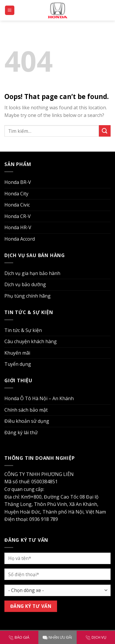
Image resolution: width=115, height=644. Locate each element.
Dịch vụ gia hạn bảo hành (32, 273)
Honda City (16, 194)
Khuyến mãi (17, 353)
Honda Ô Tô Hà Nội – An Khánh (39, 398)
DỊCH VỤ (96, 637)
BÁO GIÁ (19, 637)
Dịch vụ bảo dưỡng (25, 284)
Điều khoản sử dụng (27, 421)
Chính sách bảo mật (26, 410)
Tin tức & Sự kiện (23, 330)
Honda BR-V (18, 182)
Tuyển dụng (18, 364)
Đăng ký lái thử (21, 432)
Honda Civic (17, 205)
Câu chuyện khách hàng (31, 341)
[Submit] (105, 131)
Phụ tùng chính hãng (28, 296)
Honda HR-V (18, 227)
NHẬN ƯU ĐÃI (57, 637)
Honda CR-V (18, 216)
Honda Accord (20, 239)
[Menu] (10, 10)
